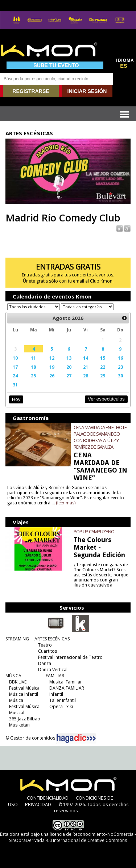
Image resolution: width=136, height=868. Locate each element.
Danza (45, 663)
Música (16, 700)
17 (15, 367)
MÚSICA (13, 676)
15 (103, 358)
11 (33, 358)
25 (33, 376)
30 (120, 376)
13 (69, 358)
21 (86, 367)
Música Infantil (24, 694)
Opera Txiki (61, 706)
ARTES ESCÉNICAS (52, 639)
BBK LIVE (18, 682)
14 (86, 358)
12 (52, 358)
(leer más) (66, 503)
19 (52, 367)
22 (103, 367)
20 (69, 367)
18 (33, 367)
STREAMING (17, 639)
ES (124, 66)
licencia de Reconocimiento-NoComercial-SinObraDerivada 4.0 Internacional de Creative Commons (73, 837)
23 (120, 367)
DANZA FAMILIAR (67, 688)
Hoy (16, 399)
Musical (17, 713)
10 (15, 358)
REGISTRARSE (31, 91)
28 (86, 376)
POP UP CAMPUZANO (94, 532)
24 (15, 376)
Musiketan (19, 725)
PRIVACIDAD (38, 804)
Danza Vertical (53, 670)
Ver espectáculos (106, 399)
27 (69, 376)
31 (15, 385)
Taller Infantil (63, 700)
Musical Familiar (66, 682)
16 (120, 358)
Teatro (45, 645)
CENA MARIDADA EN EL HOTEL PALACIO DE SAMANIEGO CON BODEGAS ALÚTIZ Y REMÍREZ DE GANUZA (101, 437)
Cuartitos (48, 651)
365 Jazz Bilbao (25, 719)
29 (103, 376)
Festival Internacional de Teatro (70, 657)
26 (52, 376)
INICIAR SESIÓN (87, 91)
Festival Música (24, 688)
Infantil (56, 694)
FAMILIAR (55, 676)
